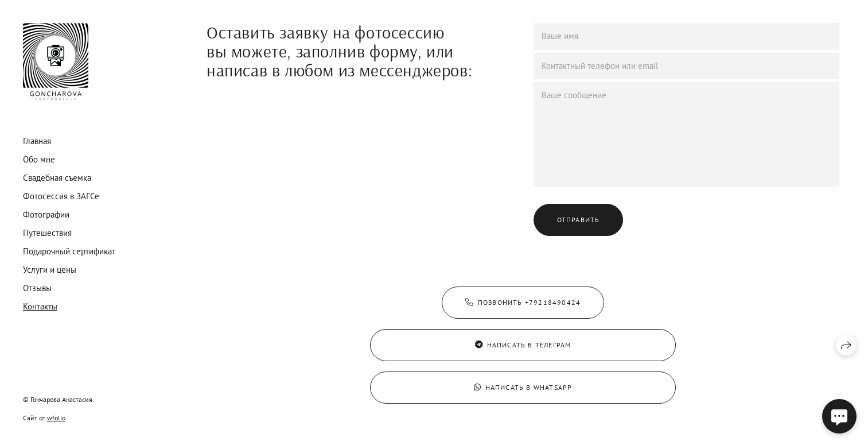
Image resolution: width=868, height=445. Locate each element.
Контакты (40, 306)
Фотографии (46, 214)
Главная (37, 141)
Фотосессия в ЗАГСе (61, 196)
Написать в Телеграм (523, 345)
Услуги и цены (50, 270)
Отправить (579, 220)
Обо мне (39, 159)
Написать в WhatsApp (523, 387)
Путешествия (47, 233)
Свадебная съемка (57, 178)
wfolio (56, 418)
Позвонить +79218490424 (523, 302)
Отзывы (37, 288)
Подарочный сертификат (69, 251)
